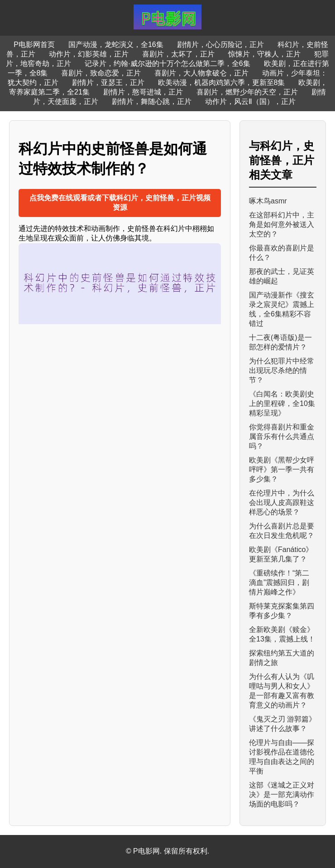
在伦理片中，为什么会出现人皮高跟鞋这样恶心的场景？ (282, 502)
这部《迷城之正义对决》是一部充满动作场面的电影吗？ (282, 795)
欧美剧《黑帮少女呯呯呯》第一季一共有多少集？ (282, 469)
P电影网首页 (34, 45)
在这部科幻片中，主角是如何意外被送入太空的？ (282, 224)
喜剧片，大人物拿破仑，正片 (201, 73)
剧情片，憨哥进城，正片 (143, 92)
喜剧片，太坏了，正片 (178, 54)
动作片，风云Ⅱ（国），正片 (250, 101)
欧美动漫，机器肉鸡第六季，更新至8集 (222, 83)
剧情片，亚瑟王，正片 (108, 83)
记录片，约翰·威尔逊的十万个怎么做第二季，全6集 (167, 64)
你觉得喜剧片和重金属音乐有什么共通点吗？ (282, 436)
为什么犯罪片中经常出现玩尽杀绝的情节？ (282, 370)
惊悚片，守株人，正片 (264, 54)
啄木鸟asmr (268, 201)
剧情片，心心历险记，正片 (220, 45)
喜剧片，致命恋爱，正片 (101, 73)
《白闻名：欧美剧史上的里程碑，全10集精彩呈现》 (282, 403)
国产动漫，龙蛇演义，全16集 (116, 45)
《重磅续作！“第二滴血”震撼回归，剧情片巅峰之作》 (279, 583)
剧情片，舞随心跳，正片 (152, 101)
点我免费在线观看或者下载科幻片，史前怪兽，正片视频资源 (120, 203)
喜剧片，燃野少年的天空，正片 (247, 92)
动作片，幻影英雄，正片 (89, 54)
